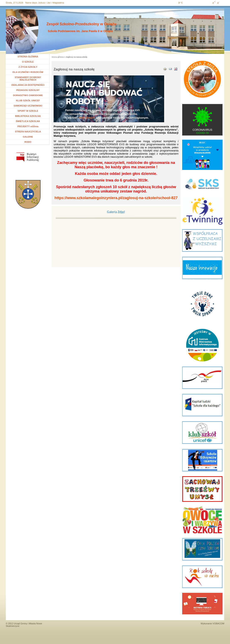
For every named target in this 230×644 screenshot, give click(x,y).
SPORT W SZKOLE (28, 111)
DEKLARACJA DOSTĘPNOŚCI (28, 85)
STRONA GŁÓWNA (28, 57)
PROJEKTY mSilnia (28, 126)
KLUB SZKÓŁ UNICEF (28, 100)
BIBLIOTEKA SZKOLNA (28, 116)
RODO (28, 142)
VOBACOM (218, 623)
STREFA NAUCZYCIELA (28, 132)
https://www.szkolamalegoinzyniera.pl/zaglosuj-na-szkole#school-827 (116, 198)
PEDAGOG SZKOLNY (28, 90)
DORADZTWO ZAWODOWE (28, 95)
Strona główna (58, 57)
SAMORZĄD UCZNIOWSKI (28, 106)
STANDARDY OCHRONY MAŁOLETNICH (28, 79)
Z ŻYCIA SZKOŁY (28, 67)
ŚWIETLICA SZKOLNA (28, 121)
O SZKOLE (29, 62)
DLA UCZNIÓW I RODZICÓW (28, 72)
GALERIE (28, 137)
